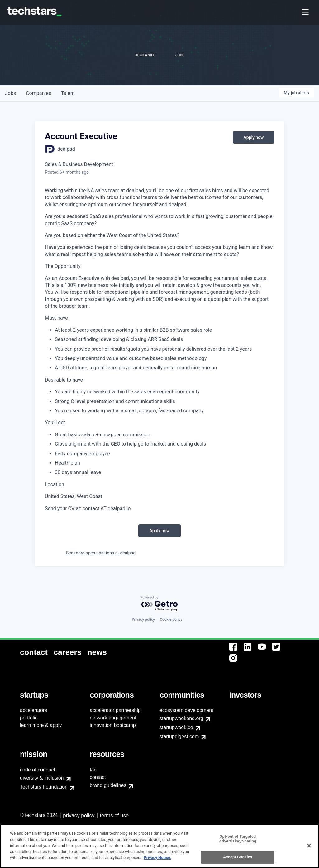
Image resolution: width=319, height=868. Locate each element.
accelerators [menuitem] (33, 710)
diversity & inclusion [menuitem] (42, 778)
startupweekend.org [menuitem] (181, 718)
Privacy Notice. (157, 861)
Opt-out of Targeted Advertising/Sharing (238, 842)
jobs (10, 93)
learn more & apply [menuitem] (41, 725)
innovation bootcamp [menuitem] (113, 725)
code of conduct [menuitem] (38, 770)
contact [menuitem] (98, 777)
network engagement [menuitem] (113, 718)
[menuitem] (306, 13)
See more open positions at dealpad (101, 553)
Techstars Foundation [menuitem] (44, 787)
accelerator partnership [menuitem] (115, 710)
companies (38, 93)
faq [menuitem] (93, 770)
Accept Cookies (238, 860)
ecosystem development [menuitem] (186, 710)
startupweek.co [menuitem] (176, 727)
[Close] (309, 849)
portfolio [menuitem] (29, 718)
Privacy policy (143, 619)
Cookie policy (171, 619)
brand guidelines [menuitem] (108, 785)
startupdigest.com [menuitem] (179, 736)
